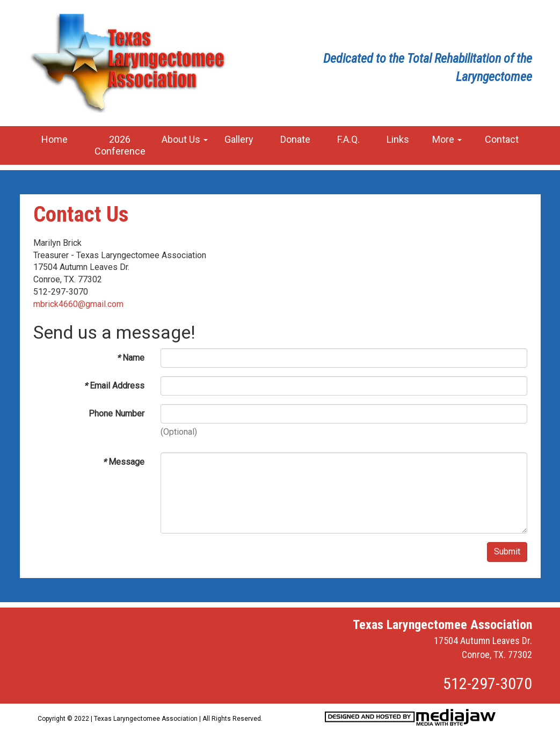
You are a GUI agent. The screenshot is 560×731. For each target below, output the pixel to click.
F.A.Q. (348, 139)
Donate (295, 139)
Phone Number (117, 414)
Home (54, 139)
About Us (185, 139)
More (447, 139)
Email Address (114, 386)
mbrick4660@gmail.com (78, 304)
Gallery (239, 139)
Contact (502, 139)
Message (123, 462)
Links (398, 139)
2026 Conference (120, 145)
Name (130, 358)
